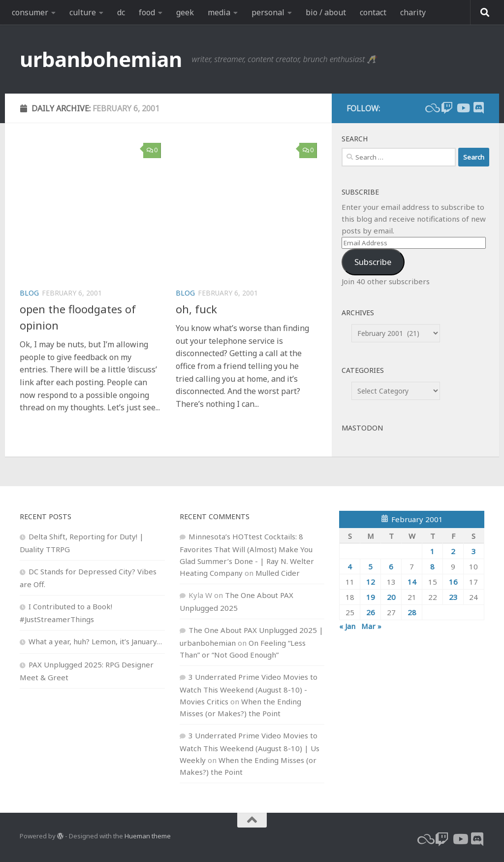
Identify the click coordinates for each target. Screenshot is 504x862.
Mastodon (362, 428)
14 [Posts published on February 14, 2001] (412, 582)
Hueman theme (148, 836)
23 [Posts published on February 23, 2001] (453, 597)
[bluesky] (431, 108)
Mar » (371, 626)
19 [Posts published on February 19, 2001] (371, 597)
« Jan (347, 626)
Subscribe (373, 262)
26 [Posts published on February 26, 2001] (371, 612)
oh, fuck (196, 309)
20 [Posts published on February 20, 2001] (391, 597)
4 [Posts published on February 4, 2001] (350, 566)
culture (83, 12)
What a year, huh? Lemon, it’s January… (95, 641)
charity (413, 12)
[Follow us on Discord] (478, 108)
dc (121, 12)
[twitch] (447, 108)
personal (268, 12)
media (219, 12)
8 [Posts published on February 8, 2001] (432, 566)
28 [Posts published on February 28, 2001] (412, 612)
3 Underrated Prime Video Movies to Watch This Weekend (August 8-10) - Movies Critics (249, 689)
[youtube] (463, 108)
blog (29, 293)
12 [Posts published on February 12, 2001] (371, 582)
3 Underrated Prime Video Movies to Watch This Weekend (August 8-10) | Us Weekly (250, 748)
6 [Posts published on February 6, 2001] (391, 566)
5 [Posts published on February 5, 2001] (370, 566)
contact (373, 12)
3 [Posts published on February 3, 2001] (474, 551)
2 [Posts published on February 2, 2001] (453, 551)
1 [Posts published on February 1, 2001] (432, 551)
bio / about (326, 12)
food (147, 12)
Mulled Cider (278, 573)
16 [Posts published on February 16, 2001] (453, 582)
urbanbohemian (101, 59)
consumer (30, 12)
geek (185, 12)
